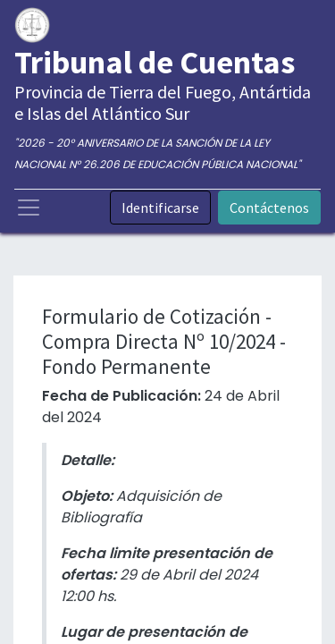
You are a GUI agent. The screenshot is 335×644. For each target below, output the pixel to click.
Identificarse (160, 208)
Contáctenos (269, 208)
